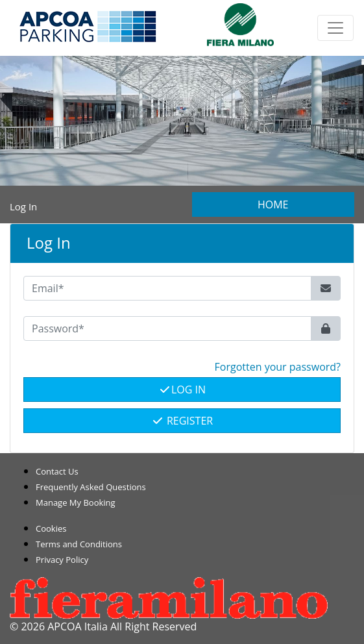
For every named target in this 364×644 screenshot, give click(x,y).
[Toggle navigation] (335, 28)
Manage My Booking (76, 502)
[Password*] (167, 328)
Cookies (51, 528)
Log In (182, 390)
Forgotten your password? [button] (278, 367)
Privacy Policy (62, 560)
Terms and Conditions (79, 544)
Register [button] (182, 421)
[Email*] (167, 288)
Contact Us (57, 471)
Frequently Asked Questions (91, 487)
